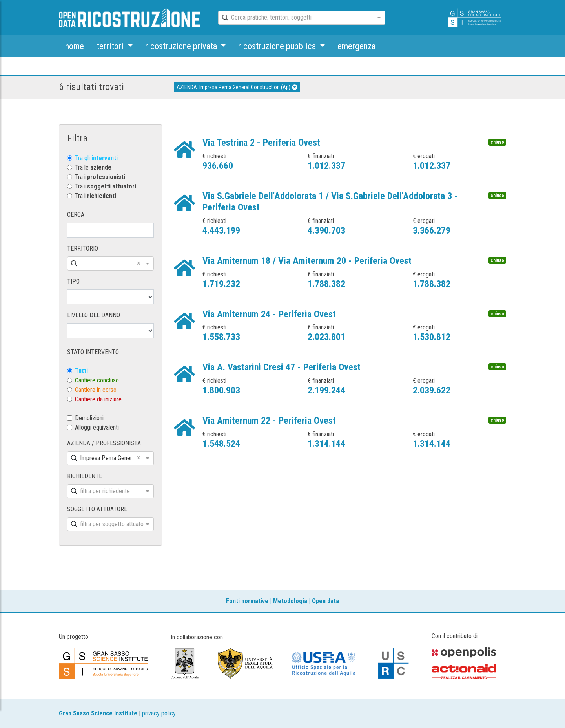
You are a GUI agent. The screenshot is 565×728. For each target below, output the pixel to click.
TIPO (73, 281)
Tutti (81, 371)
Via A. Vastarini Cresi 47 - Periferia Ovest (282, 367)
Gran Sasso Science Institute (98, 713)
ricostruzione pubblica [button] (278, 46)
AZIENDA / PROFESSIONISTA (104, 443)
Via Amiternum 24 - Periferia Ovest (269, 314)
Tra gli (96, 158)
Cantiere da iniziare (98, 399)
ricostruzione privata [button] (182, 46)
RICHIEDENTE (85, 476)
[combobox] (295, 18)
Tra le (93, 167)
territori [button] (111, 46)
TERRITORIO (83, 248)
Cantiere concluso (97, 380)
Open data (325, 601)
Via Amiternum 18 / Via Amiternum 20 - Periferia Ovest (307, 261)
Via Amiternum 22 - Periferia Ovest (269, 421)
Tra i (100, 177)
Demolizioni (89, 418)
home (75, 46)
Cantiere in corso (96, 390)
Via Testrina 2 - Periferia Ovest (261, 143)
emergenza (356, 46)
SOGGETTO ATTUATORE (97, 509)
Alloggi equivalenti (97, 427)
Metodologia (290, 601)
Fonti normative (247, 601)
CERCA (76, 215)
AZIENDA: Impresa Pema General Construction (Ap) (237, 87)
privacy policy (159, 713)
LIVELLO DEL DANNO (94, 315)
